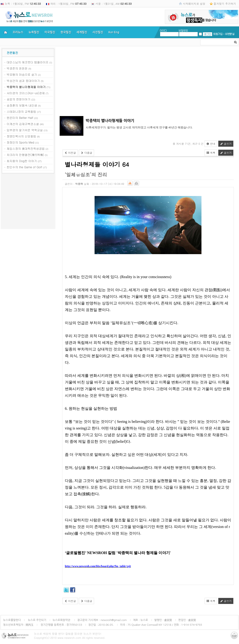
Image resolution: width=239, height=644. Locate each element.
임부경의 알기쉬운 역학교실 (25, 130)
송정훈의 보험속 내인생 (22, 105)
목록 (211, 153)
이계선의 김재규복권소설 (23, 124)
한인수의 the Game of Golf (24, 167)
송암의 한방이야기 (19, 99)
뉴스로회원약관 (62, 620)
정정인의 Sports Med (20, 142)
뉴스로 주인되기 (37, 620)
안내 (211, 144)
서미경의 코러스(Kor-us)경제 (26, 93)
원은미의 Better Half (20, 118)
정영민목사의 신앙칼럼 (21, 136)
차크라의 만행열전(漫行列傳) (25, 155)
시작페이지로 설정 (194, 4)
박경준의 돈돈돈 (17, 68)
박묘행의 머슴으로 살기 (22, 74)
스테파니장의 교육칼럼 (21, 111)
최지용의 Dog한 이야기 (22, 161)
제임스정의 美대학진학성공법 (26, 148)
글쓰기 (226, 144)
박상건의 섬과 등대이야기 (23, 81)
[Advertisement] (28, 202)
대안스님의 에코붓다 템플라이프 (28, 62)
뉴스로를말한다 (12, 620)
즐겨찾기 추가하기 (225, 4)
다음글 (87, 153)
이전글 (70, 153)
